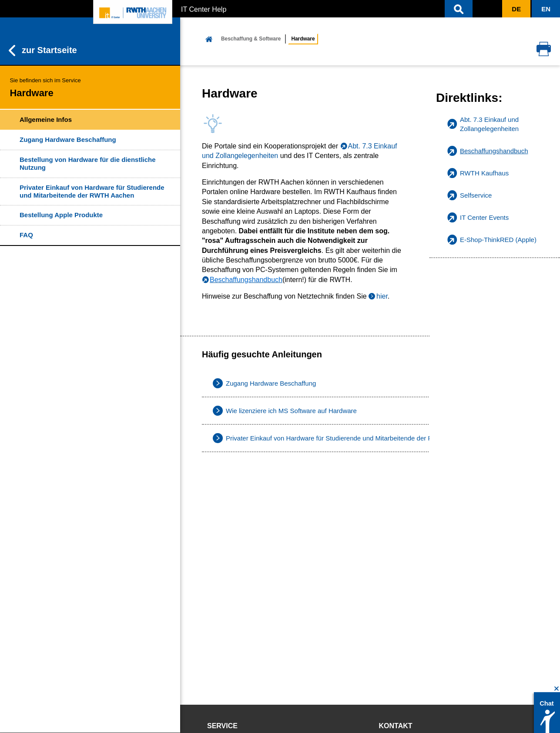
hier (382, 296)
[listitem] (495, 151)
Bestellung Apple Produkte (61, 215)
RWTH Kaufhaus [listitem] (484, 173)
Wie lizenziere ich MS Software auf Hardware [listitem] (291, 411)
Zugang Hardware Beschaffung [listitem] (271, 383)
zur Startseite (43, 50)
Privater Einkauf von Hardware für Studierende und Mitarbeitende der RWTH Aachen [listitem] (348, 438)
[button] (459, 9)
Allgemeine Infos (46, 119)
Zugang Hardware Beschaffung (68, 140)
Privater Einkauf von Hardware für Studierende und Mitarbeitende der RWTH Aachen (92, 191)
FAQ (26, 235)
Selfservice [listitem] (476, 195)
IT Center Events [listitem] (484, 217)
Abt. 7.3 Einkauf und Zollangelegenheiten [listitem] (489, 124)
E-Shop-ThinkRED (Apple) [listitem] (498, 240)
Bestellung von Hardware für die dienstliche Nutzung (88, 163)
